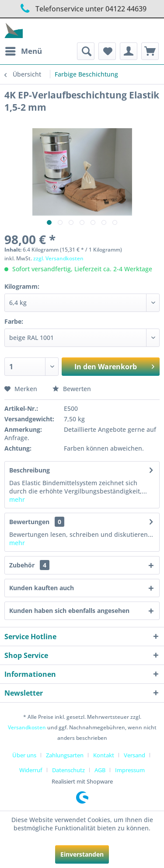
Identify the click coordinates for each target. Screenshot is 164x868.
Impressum (130, 770)
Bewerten (72, 389)
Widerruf (31, 770)
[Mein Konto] (129, 51)
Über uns (24, 755)
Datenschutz (68, 770)
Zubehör (29, 565)
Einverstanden (82, 854)
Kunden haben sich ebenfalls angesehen (69, 611)
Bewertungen (29, 522)
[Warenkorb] (150, 51)
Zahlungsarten (65, 755)
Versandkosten (27, 727)
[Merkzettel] (107, 51)
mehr (17, 499)
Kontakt (104, 755)
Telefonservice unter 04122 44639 (82, 9)
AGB (100, 770)
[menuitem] (23, 51)
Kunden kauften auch (42, 588)
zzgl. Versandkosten (58, 258)
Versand (134, 755)
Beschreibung (30, 470)
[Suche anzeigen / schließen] (86, 51)
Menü (24, 50)
